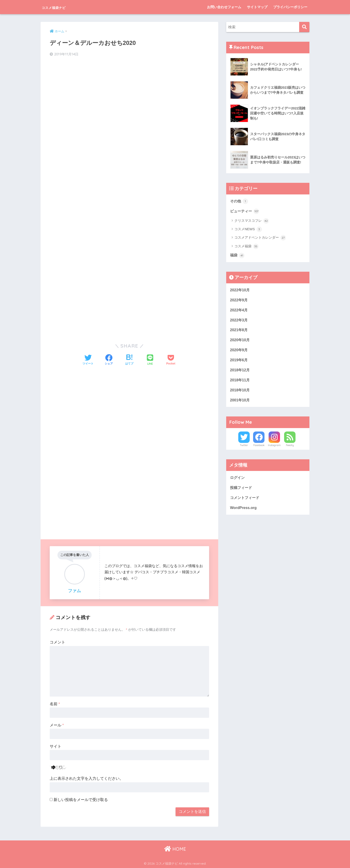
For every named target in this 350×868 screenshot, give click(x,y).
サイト (56, 746)
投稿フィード (242, 491)
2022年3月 (239, 321)
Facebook (259, 448)
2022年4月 (239, 311)
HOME (175, 849)
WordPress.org (244, 511)
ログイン (238, 481)
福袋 (238, 256)
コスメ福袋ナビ (61, 7)
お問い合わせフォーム (224, 7)
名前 (55, 704)
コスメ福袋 (246, 247)
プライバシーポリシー (290, 7)
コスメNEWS (248, 230)
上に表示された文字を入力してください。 (87, 778)
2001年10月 (240, 403)
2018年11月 (240, 382)
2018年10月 (240, 392)
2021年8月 (239, 331)
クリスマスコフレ (252, 221)
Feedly (290, 448)
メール (57, 725)
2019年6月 (239, 362)
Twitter (244, 448)
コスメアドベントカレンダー (260, 238)
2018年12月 (240, 372)
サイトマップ (257, 7)
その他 (240, 201)
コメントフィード (246, 501)
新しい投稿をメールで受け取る (81, 800)
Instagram (274, 448)
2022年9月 (239, 301)
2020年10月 (240, 342)
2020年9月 (239, 352)
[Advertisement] (130, 97)
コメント (57, 642)
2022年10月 (240, 291)
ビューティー (245, 212)
